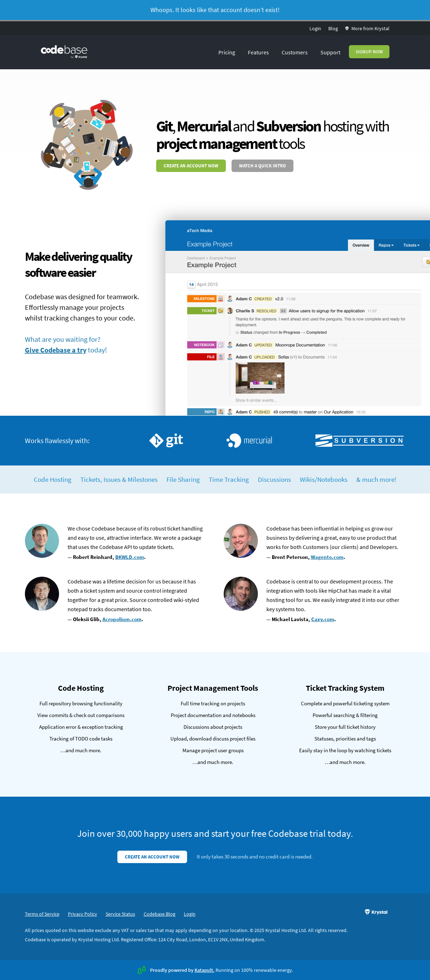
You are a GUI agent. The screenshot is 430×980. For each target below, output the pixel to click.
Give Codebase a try (56, 350)
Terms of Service (42, 914)
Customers (295, 52)
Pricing (227, 52)
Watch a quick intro (262, 166)
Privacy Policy (83, 914)
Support (330, 52)
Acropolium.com (122, 619)
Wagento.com (327, 557)
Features (258, 52)
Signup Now (369, 52)
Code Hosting (53, 479)
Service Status (120, 914)
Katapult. (205, 970)
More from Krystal (367, 28)
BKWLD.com (130, 557)
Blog (333, 28)
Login (315, 28)
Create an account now (191, 166)
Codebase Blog (160, 914)
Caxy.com (323, 619)
